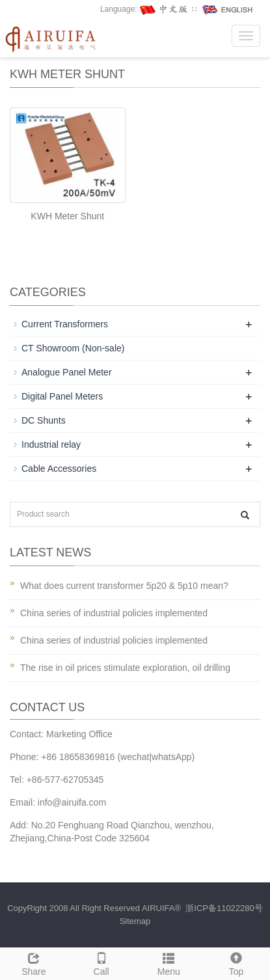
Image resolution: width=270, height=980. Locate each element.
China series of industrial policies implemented (114, 613)
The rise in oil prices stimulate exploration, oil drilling (125, 668)
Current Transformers (65, 324)
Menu (169, 962)
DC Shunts (44, 420)
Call (101, 962)
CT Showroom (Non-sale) (73, 348)
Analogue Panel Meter (67, 372)
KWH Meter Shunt (67, 216)
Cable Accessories (59, 469)
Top (236, 962)
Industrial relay (51, 444)
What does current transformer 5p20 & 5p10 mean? (124, 586)
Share (34, 962)
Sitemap (135, 921)
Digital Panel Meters (62, 396)
